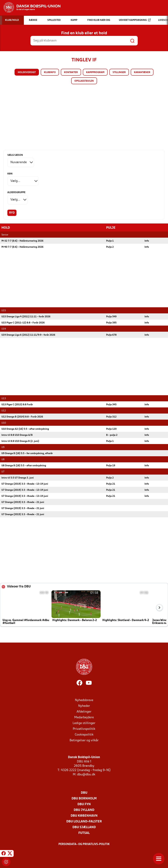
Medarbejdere (84, 717)
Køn (10, 174)
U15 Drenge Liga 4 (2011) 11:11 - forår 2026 (26, 317)
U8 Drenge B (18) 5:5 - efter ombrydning (24, 465)
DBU (84, 793)
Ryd (12, 213)
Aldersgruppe (16, 192)
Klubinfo (50, 72)
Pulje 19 (111, 465)
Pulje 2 (110, 247)
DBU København (84, 816)
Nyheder (84, 706)
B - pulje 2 (112, 435)
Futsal (84, 833)
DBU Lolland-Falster (84, 821)
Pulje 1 (110, 241)
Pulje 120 (111, 429)
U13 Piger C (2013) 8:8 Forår (17, 404)
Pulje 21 (111, 484)
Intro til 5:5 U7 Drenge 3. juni (18, 478)
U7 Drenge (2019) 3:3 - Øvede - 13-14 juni (25, 484)
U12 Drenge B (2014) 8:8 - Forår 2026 (22, 417)
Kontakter (71, 72)
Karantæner (142, 72)
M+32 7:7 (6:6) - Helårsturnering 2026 (22, 241)
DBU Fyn (84, 804)
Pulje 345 (111, 404)
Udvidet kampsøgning (135, 20)
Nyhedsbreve (84, 700)
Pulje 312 (111, 417)
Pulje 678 (111, 335)
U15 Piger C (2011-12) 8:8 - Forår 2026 (23, 323)
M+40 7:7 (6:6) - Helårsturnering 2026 (22, 247)
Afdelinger (84, 712)
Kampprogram (95, 72)
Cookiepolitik (84, 735)
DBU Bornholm (84, 798)
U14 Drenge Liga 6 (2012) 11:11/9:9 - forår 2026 (28, 335)
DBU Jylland (84, 810)
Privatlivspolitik (84, 729)
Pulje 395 (111, 323)
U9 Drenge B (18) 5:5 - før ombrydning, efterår (27, 453)
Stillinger (119, 72)
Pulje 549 (111, 317)
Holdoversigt (27, 72)
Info (147, 241)
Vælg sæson (15, 155)
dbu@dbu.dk (86, 774)
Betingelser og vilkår (84, 740)
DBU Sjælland (84, 827)
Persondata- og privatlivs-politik (84, 844)
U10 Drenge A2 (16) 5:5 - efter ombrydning (25, 429)
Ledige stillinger (84, 723)
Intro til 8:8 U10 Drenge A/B (17, 435)
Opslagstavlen (84, 81)
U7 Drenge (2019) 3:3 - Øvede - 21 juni (23, 502)
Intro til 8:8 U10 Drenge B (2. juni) (20, 441)
